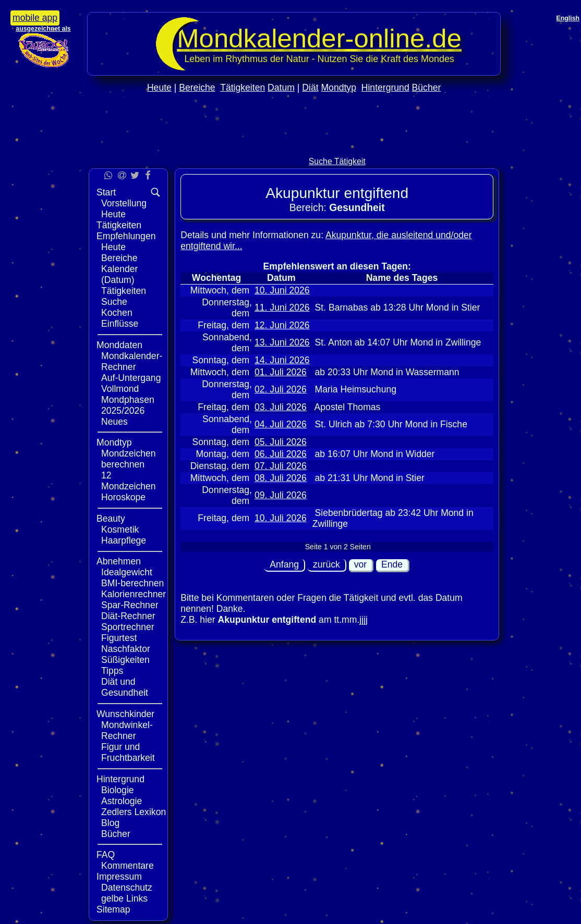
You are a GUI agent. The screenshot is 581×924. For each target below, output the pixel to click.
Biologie (118, 790)
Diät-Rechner (128, 616)
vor (360, 564)
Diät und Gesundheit (125, 687)
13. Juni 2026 (282, 342)
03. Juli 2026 (281, 407)
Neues (114, 422)
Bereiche (197, 88)
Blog (110, 823)
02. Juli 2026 (281, 389)
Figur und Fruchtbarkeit (128, 752)
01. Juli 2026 (281, 372)
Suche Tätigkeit (337, 161)
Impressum (119, 877)
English (568, 18)
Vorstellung (124, 203)
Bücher (427, 88)
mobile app (35, 18)
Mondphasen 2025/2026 (128, 405)
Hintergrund (385, 88)
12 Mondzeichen (129, 481)
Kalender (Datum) (119, 274)
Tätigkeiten (243, 88)
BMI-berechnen (132, 583)
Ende (392, 564)
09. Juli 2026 (281, 495)
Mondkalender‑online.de (319, 38)
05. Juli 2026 (281, 442)
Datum (281, 88)
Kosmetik (120, 529)
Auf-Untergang (131, 378)
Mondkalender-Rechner (132, 361)
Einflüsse (120, 324)
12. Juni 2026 (282, 325)
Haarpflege (124, 540)
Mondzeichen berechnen (129, 459)
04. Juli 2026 (281, 424)
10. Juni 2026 (282, 290)
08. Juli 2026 (281, 478)
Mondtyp (338, 88)
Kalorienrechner (134, 594)
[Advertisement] (294, 147)
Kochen (117, 313)
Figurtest (119, 638)
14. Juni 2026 (282, 360)
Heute (159, 88)
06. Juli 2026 (281, 454)
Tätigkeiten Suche (124, 296)
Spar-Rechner (130, 605)
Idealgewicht (127, 572)
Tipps (112, 671)
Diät (310, 88)
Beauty (111, 519)
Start (106, 192)
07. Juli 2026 (281, 466)
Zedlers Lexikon (134, 812)
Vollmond (120, 389)
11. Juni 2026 (282, 307)
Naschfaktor (126, 649)
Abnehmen (119, 561)
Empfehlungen (126, 236)
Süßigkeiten (125, 660)
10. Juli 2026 (281, 518)
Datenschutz (127, 888)
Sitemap (113, 909)
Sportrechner (128, 627)
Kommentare (128, 866)
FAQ (106, 855)
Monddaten (119, 345)
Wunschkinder (125, 714)
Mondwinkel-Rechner (127, 730)
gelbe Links (124, 898)
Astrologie (122, 801)
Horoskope (123, 497)
